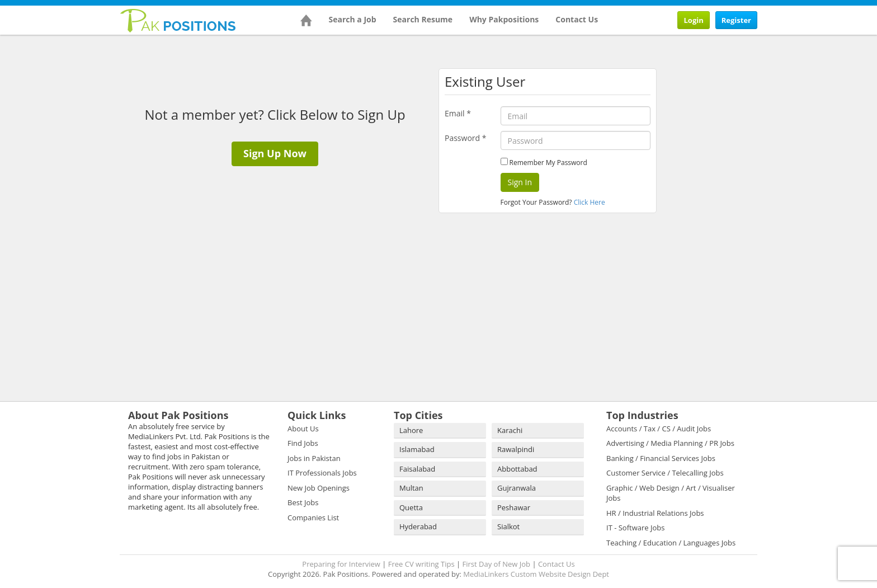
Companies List (313, 518)
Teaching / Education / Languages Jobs (671, 543)
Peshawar (514, 507)
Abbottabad (517, 469)
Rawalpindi (516, 449)
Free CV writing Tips (421, 564)
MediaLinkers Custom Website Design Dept (536, 574)
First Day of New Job (496, 564)
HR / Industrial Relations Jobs (655, 513)
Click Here (590, 202)
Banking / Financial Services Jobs (661, 458)
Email (458, 113)
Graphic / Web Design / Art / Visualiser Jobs (671, 493)
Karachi (510, 430)
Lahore (411, 430)
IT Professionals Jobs (322, 473)
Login (693, 20)
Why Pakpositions (504, 19)
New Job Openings (319, 488)
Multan (411, 488)
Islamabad (417, 449)
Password (465, 138)
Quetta (411, 507)
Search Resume (423, 19)
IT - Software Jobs (635, 528)
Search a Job (353, 19)
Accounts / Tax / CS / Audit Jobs (659, 429)
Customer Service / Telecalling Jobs (665, 473)
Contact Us (577, 19)
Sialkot (508, 526)
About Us (303, 429)
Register (736, 20)
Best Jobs (303, 502)
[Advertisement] (735, 110)
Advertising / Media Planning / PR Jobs (670, 443)
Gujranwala (517, 488)
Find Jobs (303, 443)
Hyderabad (418, 526)
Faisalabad (417, 469)
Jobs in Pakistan (314, 458)
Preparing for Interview (341, 564)
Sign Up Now (275, 153)
